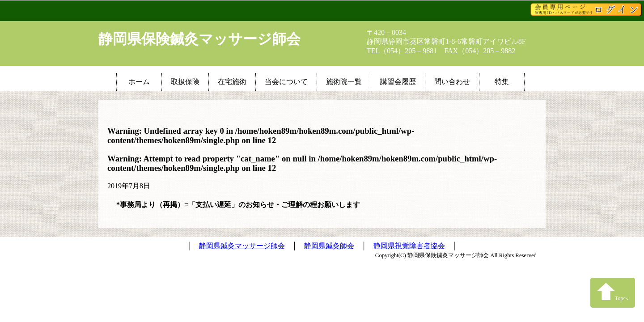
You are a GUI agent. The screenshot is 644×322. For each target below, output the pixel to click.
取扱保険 (185, 82)
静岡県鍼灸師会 (329, 246)
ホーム (139, 82)
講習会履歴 (398, 82)
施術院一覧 (344, 82)
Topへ (613, 292)
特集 (502, 82)
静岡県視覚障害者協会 (409, 246)
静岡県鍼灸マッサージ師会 (242, 246)
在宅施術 (232, 82)
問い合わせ (452, 82)
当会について (286, 82)
